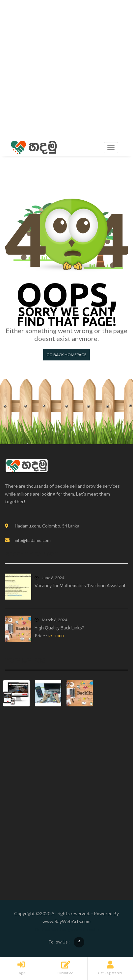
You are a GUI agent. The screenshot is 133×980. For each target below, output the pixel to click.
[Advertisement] (66, 70)
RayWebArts (68, 921)
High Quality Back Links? (59, 628)
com (86, 921)
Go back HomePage (66, 355)
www (48, 921)
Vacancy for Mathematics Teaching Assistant (80, 586)
